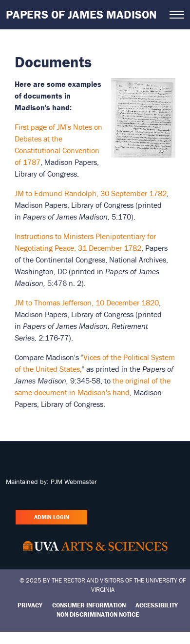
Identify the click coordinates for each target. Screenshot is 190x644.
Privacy (30, 605)
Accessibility (157, 605)
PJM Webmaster (74, 482)
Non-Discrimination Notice (98, 614)
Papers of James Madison (81, 14)
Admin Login (52, 517)
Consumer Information (89, 605)
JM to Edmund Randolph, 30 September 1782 (91, 193)
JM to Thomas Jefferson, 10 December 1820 (87, 302)
